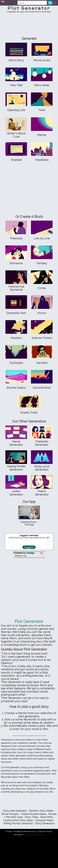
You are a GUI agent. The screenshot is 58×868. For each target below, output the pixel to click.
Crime (42, 288)
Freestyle (16, 238)
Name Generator (16, 443)
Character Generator (42, 443)
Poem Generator (42, 493)
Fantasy (42, 263)
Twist (42, 110)
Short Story (16, 60)
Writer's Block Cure (16, 135)
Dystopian (16, 363)
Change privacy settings (34, 835)
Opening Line (16, 110)
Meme (42, 135)
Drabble (16, 160)
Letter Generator (16, 493)
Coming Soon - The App (29, 523)
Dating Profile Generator (16, 468)
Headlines (42, 160)
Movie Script (42, 60)
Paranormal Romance (16, 288)
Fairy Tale (16, 85)
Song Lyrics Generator (42, 468)
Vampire (42, 363)
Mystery (16, 338)
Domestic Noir (16, 313)
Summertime (42, 388)
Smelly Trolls (29, 413)
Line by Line (42, 238)
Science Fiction (42, 338)
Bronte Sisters (16, 388)
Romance (16, 263)
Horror (42, 313)
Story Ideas (42, 85)
